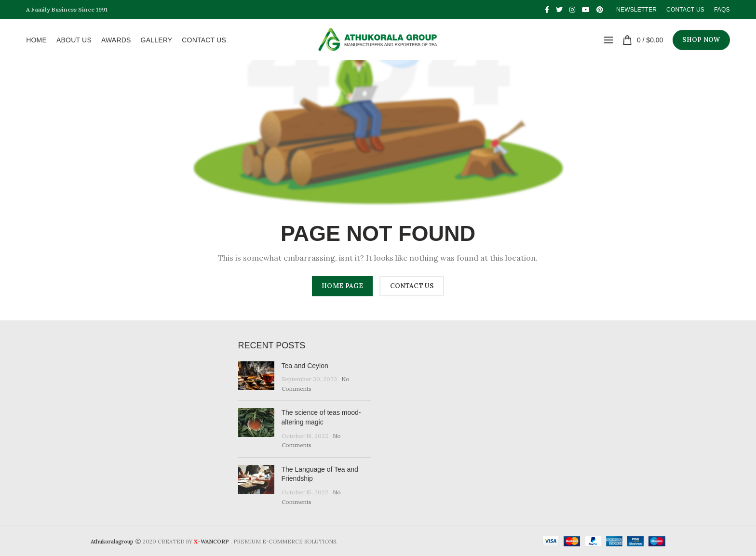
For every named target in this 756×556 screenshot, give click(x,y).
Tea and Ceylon (305, 366)
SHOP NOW (701, 40)
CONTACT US (412, 286)
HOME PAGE (342, 286)
